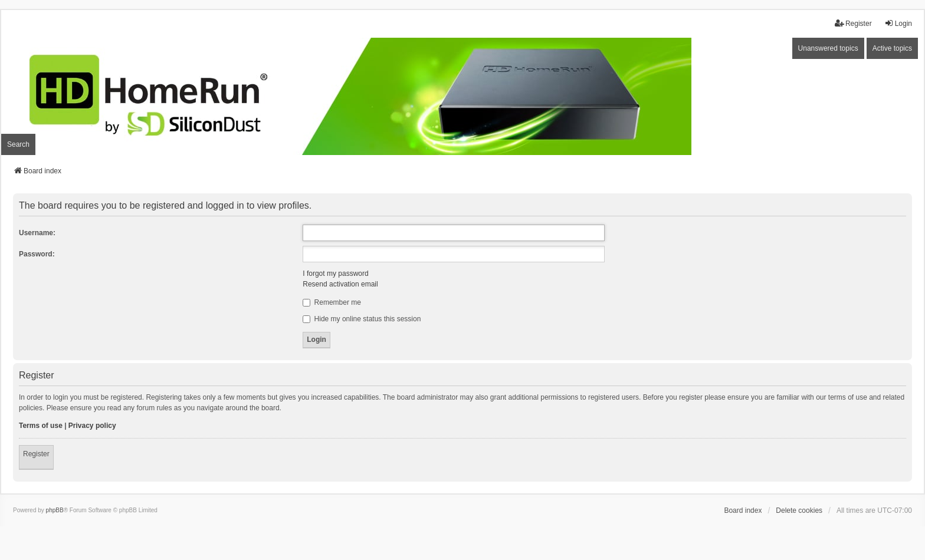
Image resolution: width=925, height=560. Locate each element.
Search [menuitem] (18, 144)
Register (36, 454)
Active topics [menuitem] (892, 48)
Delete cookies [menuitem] (799, 510)
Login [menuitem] (898, 23)
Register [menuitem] (853, 23)
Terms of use (41, 426)
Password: (37, 254)
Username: (37, 233)
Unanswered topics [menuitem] (828, 48)
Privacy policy (92, 426)
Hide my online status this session (362, 319)
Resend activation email (340, 284)
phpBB (55, 510)
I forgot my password (335, 274)
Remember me (332, 302)
